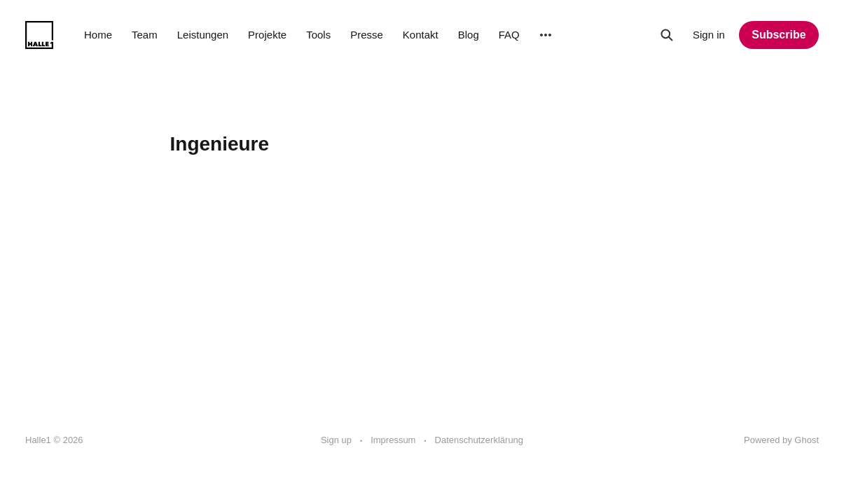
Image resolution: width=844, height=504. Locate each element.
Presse (367, 35)
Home (98, 35)
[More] (546, 35)
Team (145, 35)
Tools (318, 35)
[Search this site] (667, 35)
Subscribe (779, 35)
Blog (469, 35)
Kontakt (421, 35)
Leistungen (203, 35)
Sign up (336, 440)
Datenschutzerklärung (479, 440)
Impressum (393, 440)
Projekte (267, 35)
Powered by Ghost (781, 440)
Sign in (709, 35)
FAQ (509, 35)
